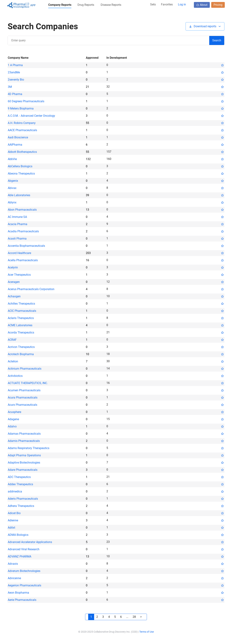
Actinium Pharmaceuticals (25, 369)
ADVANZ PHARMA (20, 556)
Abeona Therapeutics (21, 174)
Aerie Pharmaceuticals (22, 600)
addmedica (15, 491)
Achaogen (14, 296)
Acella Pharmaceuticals (23, 260)
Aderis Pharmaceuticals (23, 499)
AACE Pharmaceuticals (22, 130)
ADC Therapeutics (19, 477)
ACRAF (12, 340)
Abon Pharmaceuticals (22, 210)
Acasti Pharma (17, 239)
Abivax (12, 188)
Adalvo (12, 426)
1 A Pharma (15, 65)
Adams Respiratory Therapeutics (29, 448)
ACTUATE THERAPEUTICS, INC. (28, 383)
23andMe (14, 72)
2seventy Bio (16, 80)
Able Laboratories (19, 195)
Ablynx (12, 202)
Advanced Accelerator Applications (30, 542)
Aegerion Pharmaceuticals (24, 585)
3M (10, 87)
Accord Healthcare (19, 253)
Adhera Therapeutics (21, 506)
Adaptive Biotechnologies (24, 463)
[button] (60, 6)
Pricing (218, 5)
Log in (182, 4)
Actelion (13, 361)
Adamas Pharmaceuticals (24, 434)
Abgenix (13, 181)
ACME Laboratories (20, 325)
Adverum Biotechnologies (24, 571)
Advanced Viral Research (24, 549)
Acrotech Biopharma (21, 354)
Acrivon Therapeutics (21, 347)
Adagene (13, 419)
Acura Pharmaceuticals (23, 398)
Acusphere (14, 412)
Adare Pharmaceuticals (23, 470)
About (202, 5)
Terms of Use (147, 632)
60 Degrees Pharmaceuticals (26, 101)
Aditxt (11, 528)
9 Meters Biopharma (21, 108)
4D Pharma (15, 94)
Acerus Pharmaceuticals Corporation (31, 289)
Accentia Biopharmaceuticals (26, 246)
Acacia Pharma (18, 224)
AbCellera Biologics (20, 166)
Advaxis (13, 564)
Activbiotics (15, 376)
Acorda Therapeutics (21, 332)
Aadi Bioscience (18, 137)
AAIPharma (15, 145)
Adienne (13, 520)
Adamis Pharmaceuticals (24, 441)
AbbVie (12, 159)
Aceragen (14, 282)
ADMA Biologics (18, 535)
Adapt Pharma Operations (24, 455)
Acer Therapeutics (19, 275)
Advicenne (14, 578)
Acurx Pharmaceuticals (22, 405)
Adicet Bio (14, 513)
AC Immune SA (17, 217)
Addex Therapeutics (20, 484)
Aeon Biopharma (18, 593)
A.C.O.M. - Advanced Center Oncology (31, 116)
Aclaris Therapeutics (21, 318)
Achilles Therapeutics (21, 304)
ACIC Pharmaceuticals (22, 311)
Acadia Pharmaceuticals (23, 231)
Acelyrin (13, 267)
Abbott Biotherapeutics (22, 152)
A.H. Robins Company (22, 123)
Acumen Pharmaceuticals (24, 390)
